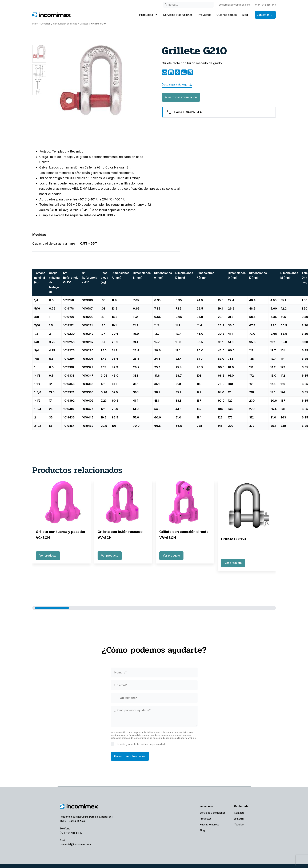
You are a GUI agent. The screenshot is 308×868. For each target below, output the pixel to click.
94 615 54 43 (195, 112)
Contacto (239, 813)
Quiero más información (181, 97)
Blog (245, 15)
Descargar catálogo (177, 85)
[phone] (154, 698)
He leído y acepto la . (141, 744)
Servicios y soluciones (178, 15)
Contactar (265, 15)
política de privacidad (152, 744)
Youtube (239, 824)
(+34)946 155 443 (265, 5)
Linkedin (239, 819)
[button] (52, 608)
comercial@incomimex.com (234, 5)
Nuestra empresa (209, 824)
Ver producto (48, 556)
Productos (149, 15)
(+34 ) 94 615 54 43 (71, 833)
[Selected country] (115, 698)
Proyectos (205, 15)
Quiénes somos (227, 15)
